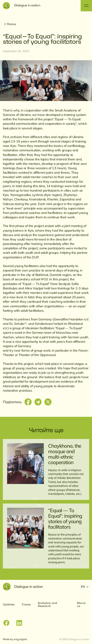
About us (81, 605)
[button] (86, 6)
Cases (26, 605)
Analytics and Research (47, 605)
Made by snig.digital (15, 639)
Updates (9, 605)
